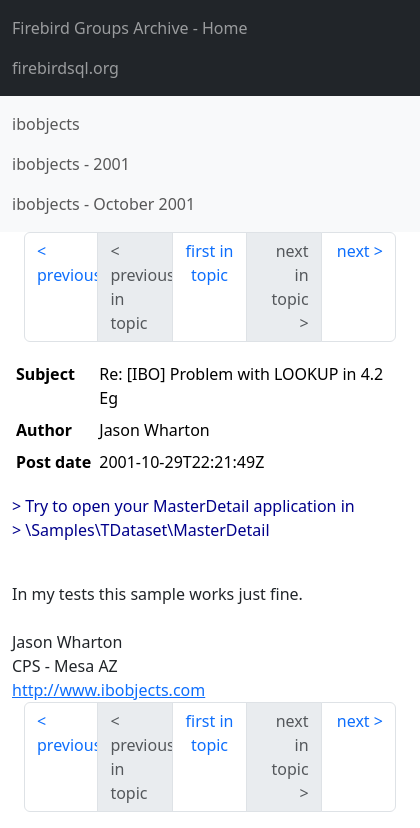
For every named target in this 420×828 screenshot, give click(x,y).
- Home (130, 28)
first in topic (210, 263)
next (353, 251)
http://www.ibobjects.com (108, 690)
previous (67, 275)
